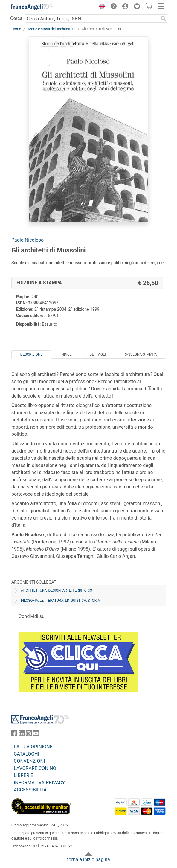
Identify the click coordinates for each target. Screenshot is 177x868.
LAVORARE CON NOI (36, 768)
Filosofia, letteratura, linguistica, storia (60, 601)
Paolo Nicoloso (28, 240)
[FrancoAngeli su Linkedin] (22, 735)
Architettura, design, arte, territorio (57, 590)
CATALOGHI (26, 754)
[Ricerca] (163, 19)
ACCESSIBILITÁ (30, 790)
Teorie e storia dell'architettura (51, 29)
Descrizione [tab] (31, 354)
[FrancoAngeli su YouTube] (36, 735)
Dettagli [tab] (97, 354)
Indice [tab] (66, 354)
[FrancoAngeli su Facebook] (14, 735)
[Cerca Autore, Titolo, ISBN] (92, 19)
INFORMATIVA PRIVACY (39, 783)
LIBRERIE (23, 775)
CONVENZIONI (29, 761)
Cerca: (17, 18)
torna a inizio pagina (88, 859)
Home (16, 29)
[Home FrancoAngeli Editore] (32, 7)
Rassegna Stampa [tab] (140, 354)
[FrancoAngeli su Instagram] (29, 735)
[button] (100, 7)
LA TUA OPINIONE (33, 747)
